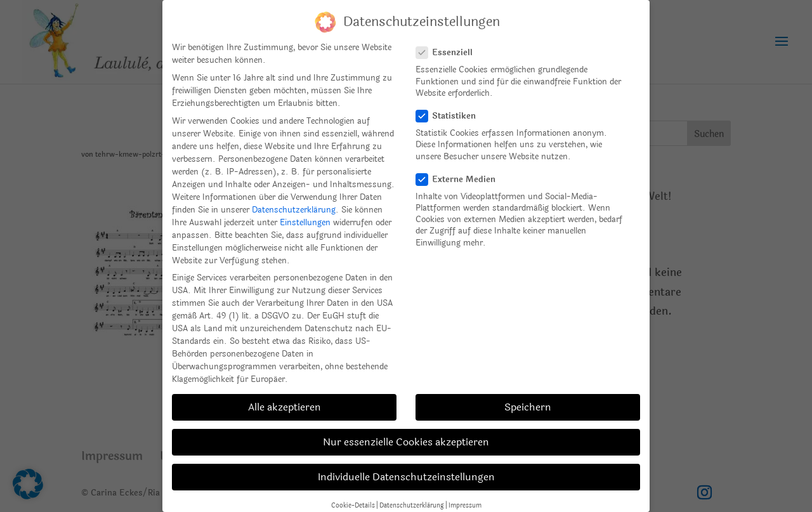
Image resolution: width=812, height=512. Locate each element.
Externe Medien (461, 180)
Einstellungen (305, 223)
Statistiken (451, 116)
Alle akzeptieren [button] (285, 407)
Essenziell (449, 53)
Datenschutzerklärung (294, 210)
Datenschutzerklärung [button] (412, 505)
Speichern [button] (528, 407)
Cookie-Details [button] (353, 505)
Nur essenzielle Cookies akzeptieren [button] (406, 442)
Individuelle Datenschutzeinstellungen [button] (406, 477)
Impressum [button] (465, 505)
